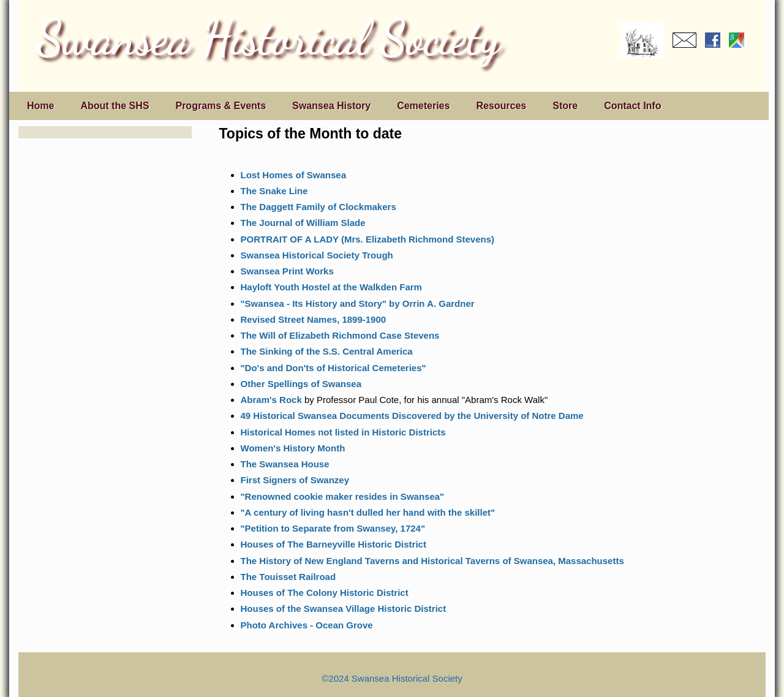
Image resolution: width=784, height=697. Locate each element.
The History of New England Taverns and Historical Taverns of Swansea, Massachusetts (432, 561)
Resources (501, 106)
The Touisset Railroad (288, 577)
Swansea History (331, 106)
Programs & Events (221, 106)
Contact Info (632, 106)
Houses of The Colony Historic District (325, 593)
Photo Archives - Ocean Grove (307, 625)
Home (40, 106)
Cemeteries (423, 106)
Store (565, 106)
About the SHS (115, 106)
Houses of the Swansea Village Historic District (344, 608)
